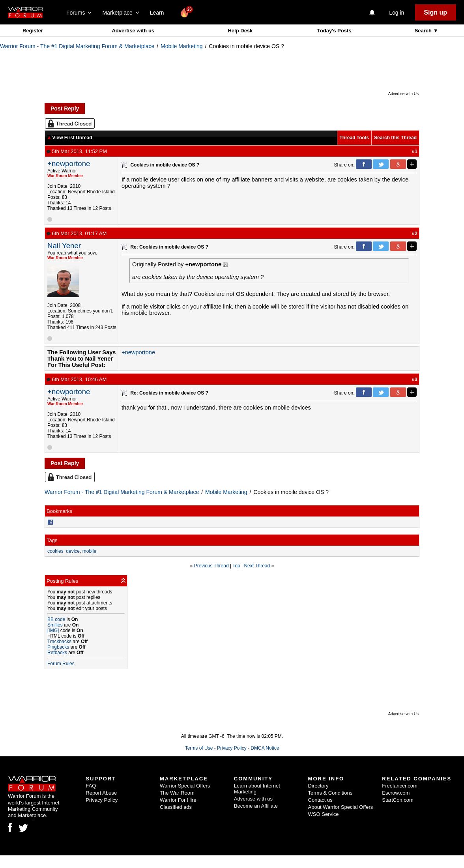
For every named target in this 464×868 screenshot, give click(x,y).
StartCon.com (398, 800)
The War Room (177, 793)
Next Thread (257, 566)
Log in (397, 13)
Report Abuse (101, 793)
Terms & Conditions (330, 793)
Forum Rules (61, 664)
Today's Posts (334, 31)
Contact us (320, 800)
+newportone (69, 164)
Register (33, 31)
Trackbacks (59, 642)
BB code (56, 619)
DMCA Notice (265, 748)
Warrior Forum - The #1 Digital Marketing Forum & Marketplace (77, 46)
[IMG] (53, 630)
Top (236, 566)
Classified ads (176, 807)
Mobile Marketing (182, 46)
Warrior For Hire (178, 800)
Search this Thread (395, 138)
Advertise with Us (403, 94)
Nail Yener (64, 246)
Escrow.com (396, 793)
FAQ (91, 786)
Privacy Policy (232, 748)
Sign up (435, 12)
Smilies (55, 625)
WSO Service (324, 814)
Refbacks (57, 653)
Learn (159, 13)
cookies (55, 551)
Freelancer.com (400, 786)
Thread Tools (354, 138)
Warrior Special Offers (185, 786)
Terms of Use (199, 748)
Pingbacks (58, 647)
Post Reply (65, 108)
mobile (89, 551)
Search (424, 31)
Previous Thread (211, 566)
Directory (318, 786)
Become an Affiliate (256, 806)
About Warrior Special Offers (341, 807)
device (73, 551)
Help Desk (240, 31)
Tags (52, 540)
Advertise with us (133, 31)
